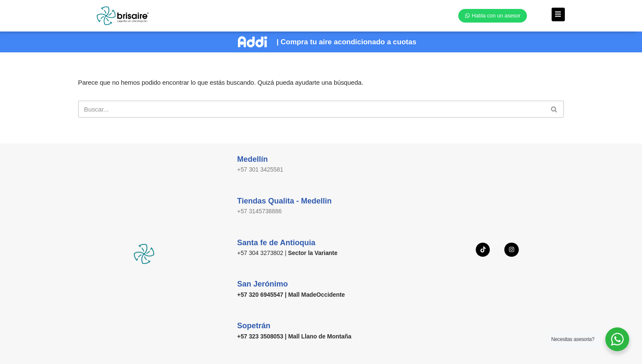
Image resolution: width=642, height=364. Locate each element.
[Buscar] (311, 109)
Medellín (252, 159)
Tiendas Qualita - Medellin (284, 201)
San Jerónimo (262, 284)
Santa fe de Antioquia (276, 242)
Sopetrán (254, 325)
